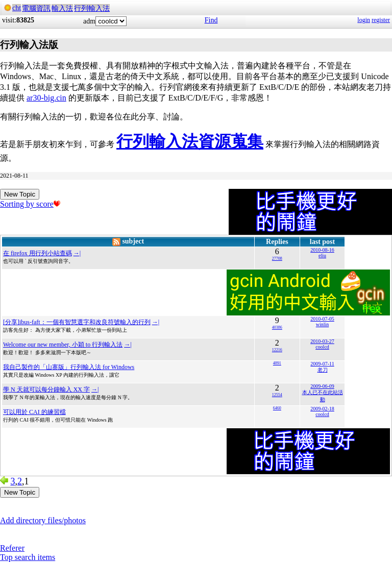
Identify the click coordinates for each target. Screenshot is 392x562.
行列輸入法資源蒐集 (190, 141)
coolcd (322, 347)
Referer (12, 548)
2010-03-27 (322, 341)
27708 (277, 259)
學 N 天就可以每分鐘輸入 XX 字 (46, 389)
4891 (277, 363)
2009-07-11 (322, 364)
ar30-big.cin (46, 98)
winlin (323, 324)
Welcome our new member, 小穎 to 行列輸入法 (63, 345)
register (381, 20)
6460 (277, 408)
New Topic (20, 194)
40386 (277, 327)
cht (17, 8)
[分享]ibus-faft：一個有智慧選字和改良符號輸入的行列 (77, 322)
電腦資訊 (36, 8)
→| (77, 253)
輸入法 (62, 8)
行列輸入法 (92, 8)
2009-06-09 (322, 386)
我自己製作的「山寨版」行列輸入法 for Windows (69, 367)
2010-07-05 (322, 319)
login (364, 20)
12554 (277, 395)
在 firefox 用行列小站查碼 (38, 253)
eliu (322, 255)
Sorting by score (30, 204)
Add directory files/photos (43, 520)
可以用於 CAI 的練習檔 (34, 412)
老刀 (323, 370)
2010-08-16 (322, 250)
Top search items (28, 557)
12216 (277, 350)
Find (211, 20)
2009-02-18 (322, 409)
